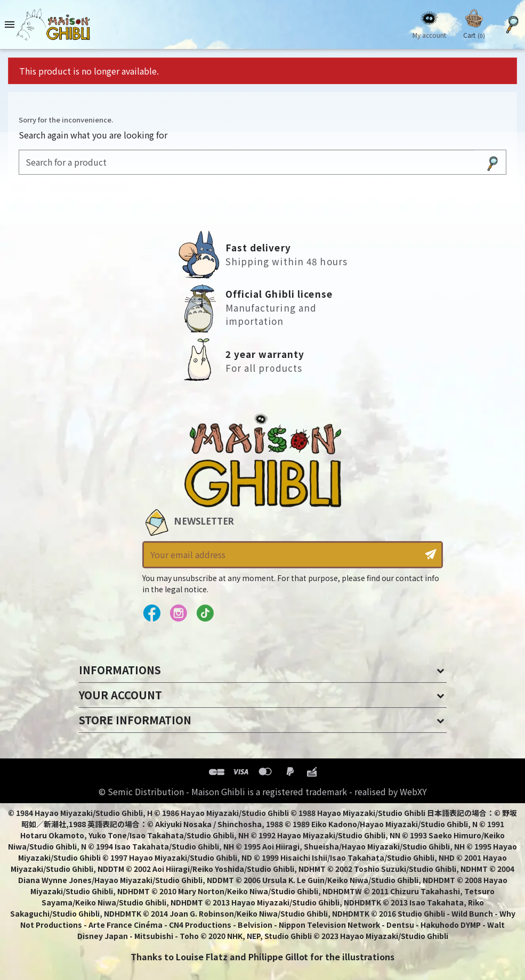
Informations (120, 670)
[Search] (247, 162)
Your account (120, 695)
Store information (135, 720)
